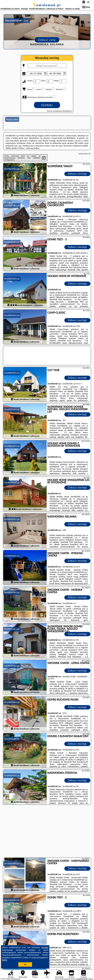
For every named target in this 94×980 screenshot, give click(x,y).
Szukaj (47, 105)
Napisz (91, 979)
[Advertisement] (47, 831)
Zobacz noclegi (77, 174)
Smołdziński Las (12, 169)
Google (45, 947)
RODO (5, 960)
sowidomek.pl (47, 5)
